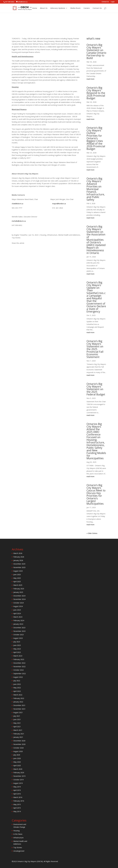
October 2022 (18, 670)
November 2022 (19, 667)
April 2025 (17, 582)
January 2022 (18, 702)
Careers (87, 8)
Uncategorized (19, 851)
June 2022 (17, 684)
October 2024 (18, 603)
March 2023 (18, 656)
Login (113, 2)
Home (35, 8)
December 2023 (19, 628)
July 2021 (17, 716)
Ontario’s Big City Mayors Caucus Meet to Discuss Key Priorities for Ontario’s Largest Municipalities (96, 494)
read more (90, 79)
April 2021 (17, 727)
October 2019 (18, 780)
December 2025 (19, 564)
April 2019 (17, 790)
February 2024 (19, 620)
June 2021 (17, 719)
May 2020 (17, 762)
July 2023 (17, 642)
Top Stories (85, 30)
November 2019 (19, 776)
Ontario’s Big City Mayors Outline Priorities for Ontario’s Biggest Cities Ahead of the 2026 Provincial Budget (96, 138)
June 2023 (17, 645)
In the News (18, 834)
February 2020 (19, 773)
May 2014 (17, 811)
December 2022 (19, 663)
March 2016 (18, 797)
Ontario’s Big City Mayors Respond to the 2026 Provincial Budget (96, 93)
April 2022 (17, 691)
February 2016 (19, 801)
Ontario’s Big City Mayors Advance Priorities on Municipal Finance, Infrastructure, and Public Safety (96, 189)
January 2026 (18, 560)
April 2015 (17, 808)
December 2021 (19, 705)
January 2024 (18, 624)
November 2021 (19, 709)
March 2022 (18, 695)
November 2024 (19, 599)
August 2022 (18, 677)
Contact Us (105, 2)
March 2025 (18, 585)
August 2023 (18, 638)
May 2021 (17, 723)
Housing (43, 30)
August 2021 (18, 712)
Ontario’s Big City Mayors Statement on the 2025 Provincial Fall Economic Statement (95, 349)
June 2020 (17, 758)
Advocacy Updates (58, 8)
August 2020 (18, 751)
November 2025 (19, 567)
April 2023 (17, 652)
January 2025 (18, 592)
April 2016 (17, 794)
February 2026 (19, 557)
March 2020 (18, 769)
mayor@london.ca (59, 204)
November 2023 (19, 631)
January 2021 (18, 737)
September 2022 (20, 674)
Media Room (75, 8)
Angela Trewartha (21, 235)
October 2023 (18, 635)
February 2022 (19, 698)
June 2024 (17, 610)
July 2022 (17, 681)
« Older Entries (92, 533)
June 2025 (17, 575)
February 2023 (19, 659)
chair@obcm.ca (18, 204)
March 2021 (18, 730)
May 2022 (17, 688)
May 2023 (17, 649)
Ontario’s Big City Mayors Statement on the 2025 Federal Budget (96, 389)
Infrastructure (52, 30)
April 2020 (17, 766)
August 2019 (18, 783)
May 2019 (17, 787)
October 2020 (18, 748)
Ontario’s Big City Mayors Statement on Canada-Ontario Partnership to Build (96, 51)
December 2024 (19, 596)
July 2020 (17, 755)
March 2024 (18, 617)
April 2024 (17, 613)
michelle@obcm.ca (19, 221)
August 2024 (18, 606)
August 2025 (18, 571)
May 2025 (17, 578)
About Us (44, 8)
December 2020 (19, 741)
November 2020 (19, 744)
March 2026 (18, 553)
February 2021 (19, 734)
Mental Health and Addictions (69, 30)
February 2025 (19, 589)
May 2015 (17, 804)
